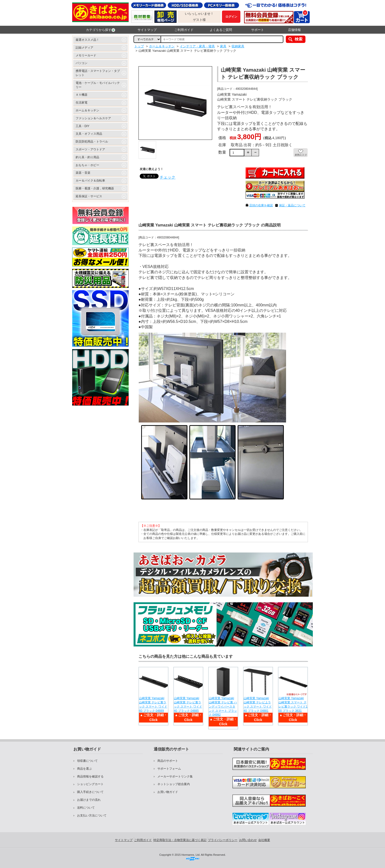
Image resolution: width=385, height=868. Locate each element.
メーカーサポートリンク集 (175, 776)
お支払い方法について (92, 815)
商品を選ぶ (84, 769)
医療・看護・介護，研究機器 (95, 188)
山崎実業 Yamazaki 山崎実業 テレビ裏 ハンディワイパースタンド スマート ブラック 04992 (223, 706)
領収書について (87, 761)
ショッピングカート (90, 784)
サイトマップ (147, 30)
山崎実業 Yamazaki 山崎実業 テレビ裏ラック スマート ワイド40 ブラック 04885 (188, 704)
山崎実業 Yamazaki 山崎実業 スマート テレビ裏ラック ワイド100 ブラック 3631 (293, 704)
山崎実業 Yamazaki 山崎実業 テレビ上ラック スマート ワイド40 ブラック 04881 (258, 704)
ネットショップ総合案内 (174, 784)
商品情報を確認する (90, 776)
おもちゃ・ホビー (87, 165)
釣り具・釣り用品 (87, 157)
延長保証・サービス (89, 196)
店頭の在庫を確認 (261, 205)
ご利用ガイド (184, 30)
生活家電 (82, 103)
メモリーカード (86, 55)
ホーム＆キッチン (87, 110)
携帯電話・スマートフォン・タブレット (98, 73)
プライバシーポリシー (223, 840)
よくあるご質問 (221, 30)
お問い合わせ (248, 840)
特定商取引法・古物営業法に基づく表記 (180, 840)
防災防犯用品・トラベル (92, 142)
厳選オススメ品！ (87, 40)
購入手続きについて (90, 792)
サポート (258, 30)
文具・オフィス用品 (89, 134)
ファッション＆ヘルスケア (93, 118)
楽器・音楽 (83, 173)
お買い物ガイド (168, 792)
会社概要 (264, 840)
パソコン (82, 63)
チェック (167, 177)
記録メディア (84, 48)
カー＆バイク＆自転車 (90, 181)
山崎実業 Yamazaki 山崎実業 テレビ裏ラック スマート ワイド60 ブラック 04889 (153, 704)
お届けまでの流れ (89, 800)
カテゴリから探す (101, 30)
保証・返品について (292, 205)
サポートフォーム (169, 769)
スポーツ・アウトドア (90, 149)
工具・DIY (82, 126)
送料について (86, 808)
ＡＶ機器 (82, 95)
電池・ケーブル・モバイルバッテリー (98, 85)
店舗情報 (294, 30)
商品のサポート (168, 761)
